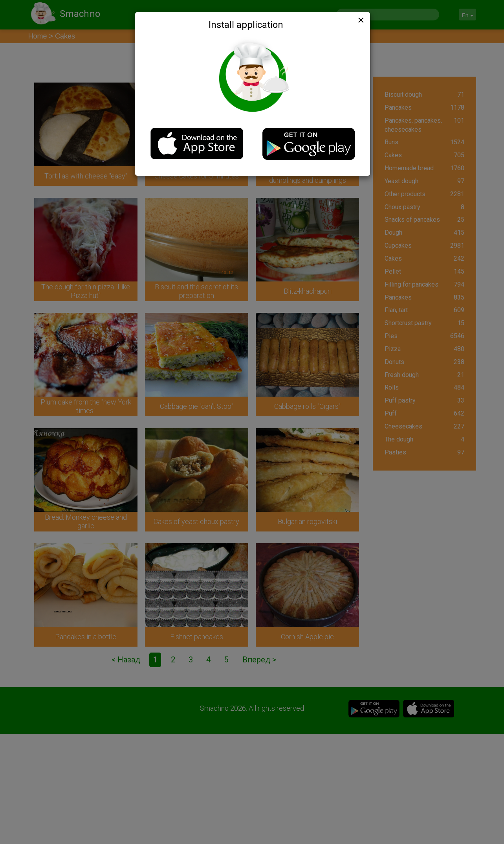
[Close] (360, 20)
